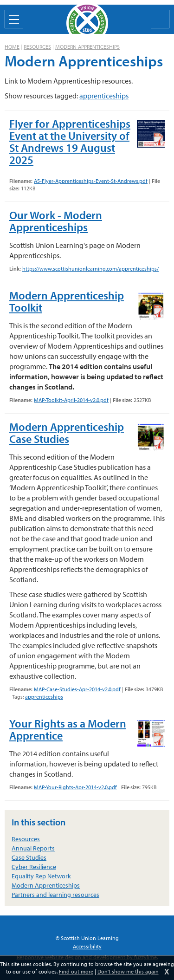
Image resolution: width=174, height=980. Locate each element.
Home (12, 47)
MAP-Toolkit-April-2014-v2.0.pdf (71, 400)
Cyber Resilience (34, 867)
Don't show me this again (128, 971)
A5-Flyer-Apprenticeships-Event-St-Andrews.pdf (91, 181)
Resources (37, 47)
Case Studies (29, 857)
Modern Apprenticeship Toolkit (67, 301)
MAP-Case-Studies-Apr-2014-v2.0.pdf (77, 689)
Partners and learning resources (55, 895)
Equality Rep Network (41, 876)
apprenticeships (104, 96)
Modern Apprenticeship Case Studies (67, 433)
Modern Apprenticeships (87, 47)
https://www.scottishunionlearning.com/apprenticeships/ (90, 269)
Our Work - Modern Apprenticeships (56, 221)
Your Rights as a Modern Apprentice (68, 729)
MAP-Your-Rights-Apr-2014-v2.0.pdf (75, 787)
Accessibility (87, 946)
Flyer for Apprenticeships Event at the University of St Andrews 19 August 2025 (70, 142)
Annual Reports (33, 848)
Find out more (76, 971)
